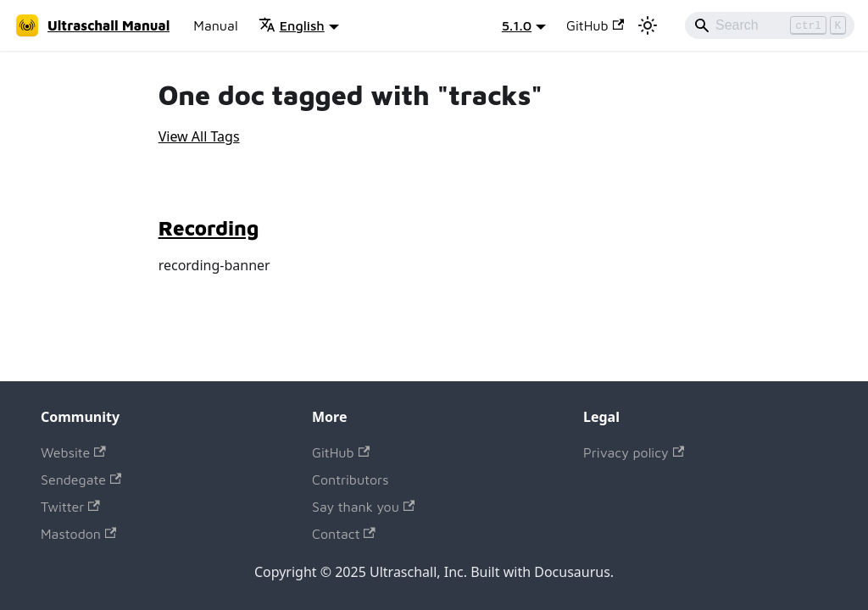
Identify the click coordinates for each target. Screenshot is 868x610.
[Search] (770, 25)
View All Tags (199, 136)
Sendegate (81, 480)
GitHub (595, 25)
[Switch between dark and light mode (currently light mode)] (648, 25)
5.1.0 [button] (517, 25)
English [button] (292, 25)
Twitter (70, 507)
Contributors (350, 480)
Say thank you (363, 507)
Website (73, 452)
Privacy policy (634, 452)
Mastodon (78, 534)
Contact (344, 534)
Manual (215, 25)
